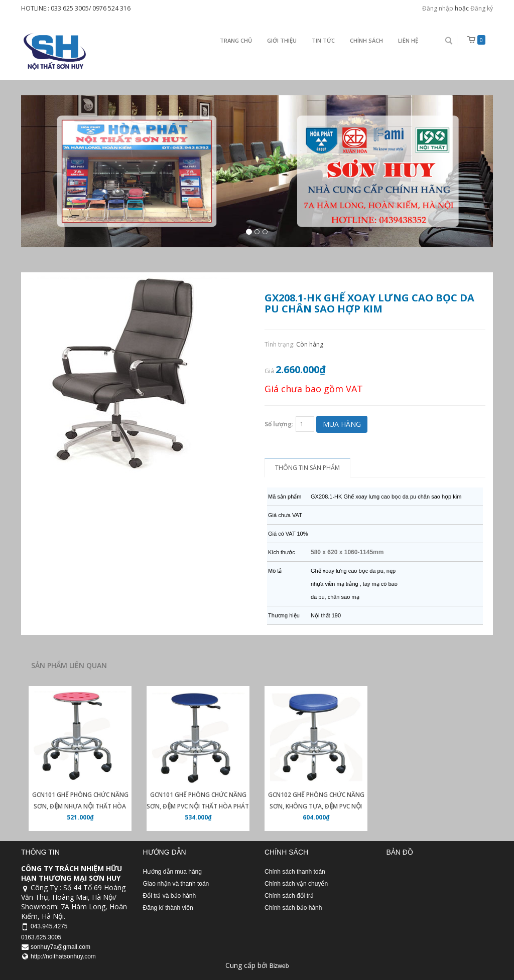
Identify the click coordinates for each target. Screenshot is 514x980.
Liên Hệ (408, 40)
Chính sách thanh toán (295, 872)
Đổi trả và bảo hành (170, 896)
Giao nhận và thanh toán (176, 884)
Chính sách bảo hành (293, 908)
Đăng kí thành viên (168, 908)
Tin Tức (323, 40)
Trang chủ (236, 40)
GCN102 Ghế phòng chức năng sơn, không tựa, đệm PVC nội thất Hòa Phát (316, 806)
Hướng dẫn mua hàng (172, 872)
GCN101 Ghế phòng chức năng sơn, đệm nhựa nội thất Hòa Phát (80, 806)
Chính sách (366, 40)
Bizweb (279, 966)
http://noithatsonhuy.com (63, 956)
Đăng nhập (438, 8)
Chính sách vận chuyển (296, 884)
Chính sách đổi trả (289, 896)
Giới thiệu (282, 40)
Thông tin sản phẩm (307, 468)
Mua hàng (342, 424)
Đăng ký (482, 8)
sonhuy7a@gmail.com (60, 947)
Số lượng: (279, 424)
